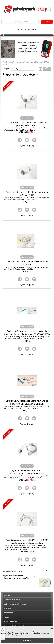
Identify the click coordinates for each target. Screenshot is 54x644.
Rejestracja (33, 29)
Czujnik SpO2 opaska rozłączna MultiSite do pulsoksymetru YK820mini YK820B (27, 402)
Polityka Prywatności (11, 621)
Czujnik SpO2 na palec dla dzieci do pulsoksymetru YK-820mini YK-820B (27, 472)
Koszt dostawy (9, 613)
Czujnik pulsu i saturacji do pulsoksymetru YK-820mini (27, 263)
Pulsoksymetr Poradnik (12, 600)
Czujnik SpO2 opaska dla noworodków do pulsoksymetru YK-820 (27, 124)
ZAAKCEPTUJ (27, 641)
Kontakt (7, 617)
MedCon (7, 595)
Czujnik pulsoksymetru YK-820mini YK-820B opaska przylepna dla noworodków (27, 542)
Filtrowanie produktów (19, 74)
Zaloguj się (23, 29)
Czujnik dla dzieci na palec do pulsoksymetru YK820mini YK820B (27, 194)
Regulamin (8, 608)
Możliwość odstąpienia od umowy (15, 604)
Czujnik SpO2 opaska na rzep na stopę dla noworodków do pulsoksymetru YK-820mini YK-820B (27, 334)
